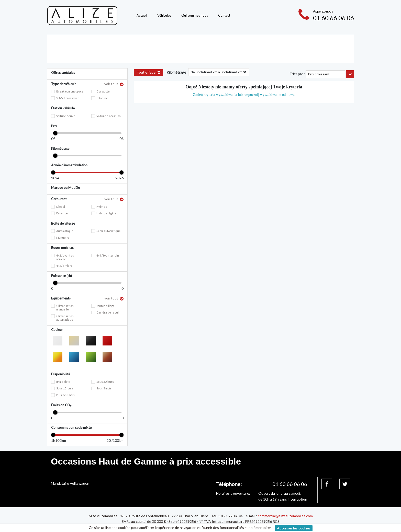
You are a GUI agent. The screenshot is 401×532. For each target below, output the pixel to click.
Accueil (142, 15)
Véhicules (164, 15)
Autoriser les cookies (294, 528)
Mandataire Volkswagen (70, 483)
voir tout (112, 84)
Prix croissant (319, 74)
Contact (224, 15)
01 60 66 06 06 (333, 18)
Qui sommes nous (195, 15)
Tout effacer (148, 72)
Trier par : (297, 74)
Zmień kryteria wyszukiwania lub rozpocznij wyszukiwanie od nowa (244, 95)
